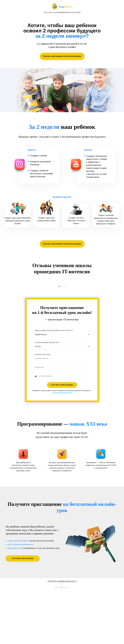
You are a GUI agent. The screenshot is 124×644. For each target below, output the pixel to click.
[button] (62, 56)
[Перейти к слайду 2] (61, 339)
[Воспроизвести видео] (62, 310)
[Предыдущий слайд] (16, 310)
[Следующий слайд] (109, 310)
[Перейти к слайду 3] (63, 339)
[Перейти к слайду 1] (59, 339)
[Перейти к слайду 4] (65, 339)
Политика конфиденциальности (62, 634)
